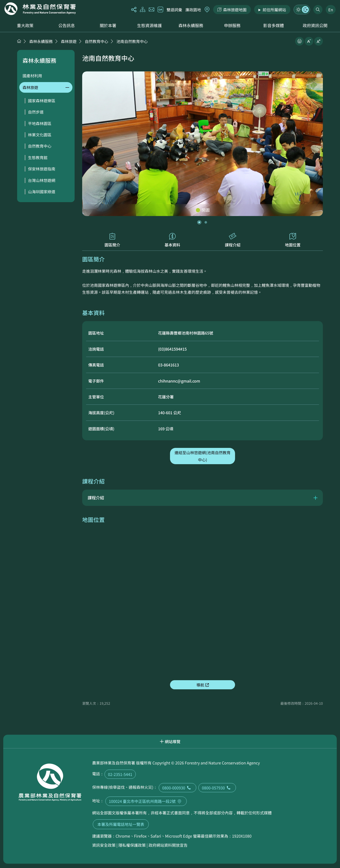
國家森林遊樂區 (42, 101)
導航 (200, 685)
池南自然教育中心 (132, 41)
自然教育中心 (96, 41)
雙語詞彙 (174, 10)
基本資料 (173, 240)
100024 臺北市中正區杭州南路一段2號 (146, 801)
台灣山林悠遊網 (42, 180)
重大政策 (25, 25)
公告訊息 (67, 25)
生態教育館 (38, 157)
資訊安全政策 (104, 845)
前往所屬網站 (274, 10)
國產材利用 (32, 76)
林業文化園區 (40, 135)
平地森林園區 (40, 123)
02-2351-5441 (120, 774)
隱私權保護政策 (132, 845)
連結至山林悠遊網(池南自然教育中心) (203, 456)
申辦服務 (232, 25)
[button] (199, 222)
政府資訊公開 (315, 25)
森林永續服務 (191, 25)
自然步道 (36, 112)
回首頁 (40, 9)
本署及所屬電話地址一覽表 (121, 824)
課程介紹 (233, 240)
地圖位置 (293, 240)
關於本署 (108, 25)
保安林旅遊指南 (42, 169)
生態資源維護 (149, 25)
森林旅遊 (69, 41)
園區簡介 (112, 240)
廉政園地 (193, 10)
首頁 (19, 41)
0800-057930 (217, 788)
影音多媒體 (274, 25)
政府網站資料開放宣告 (168, 845)
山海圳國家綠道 (42, 191)
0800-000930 (177, 788)
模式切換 (302, 10)
